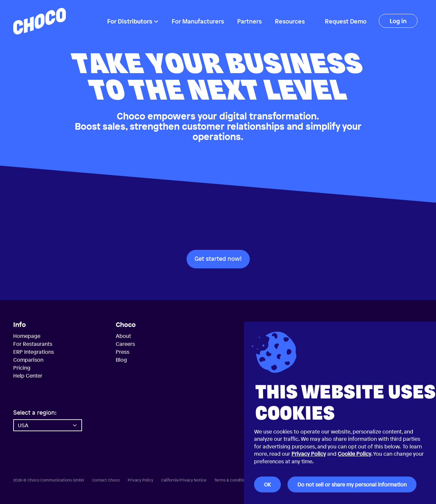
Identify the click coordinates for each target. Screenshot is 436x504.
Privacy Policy (309, 454)
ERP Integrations (34, 352)
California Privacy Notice (184, 480)
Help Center (28, 376)
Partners (249, 21)
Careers (125, 344)
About (123, 336)
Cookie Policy (354, 454)
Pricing (22, 368)
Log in (398, 21)
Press (123, 352)
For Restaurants (33, 344)
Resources (290, 21)
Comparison (28, 360)
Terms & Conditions (232, 480)
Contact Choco (106, 480)
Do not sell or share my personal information (352, 484)
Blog (121, 360)
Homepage (27, 336)
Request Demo (346, 21)
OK (267, 484)
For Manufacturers (198, 21)
